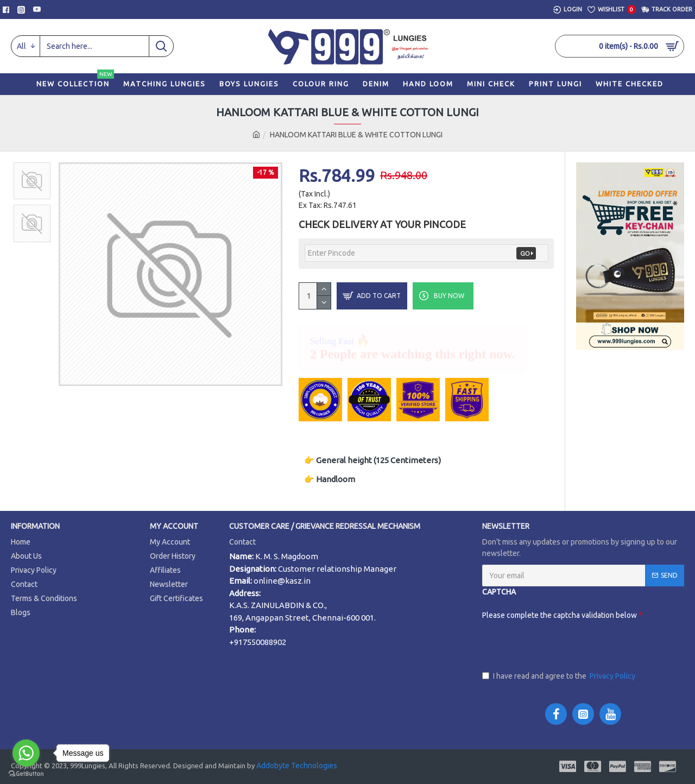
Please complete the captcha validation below (523, 615)
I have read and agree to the (560, 676)
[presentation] (565, 645)
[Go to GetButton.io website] (26, 773)
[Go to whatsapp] (26, 753)
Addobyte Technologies (296, 766)
